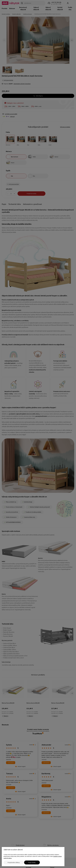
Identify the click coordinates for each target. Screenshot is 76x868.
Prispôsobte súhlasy (14, 862)
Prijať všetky (32, 862)
